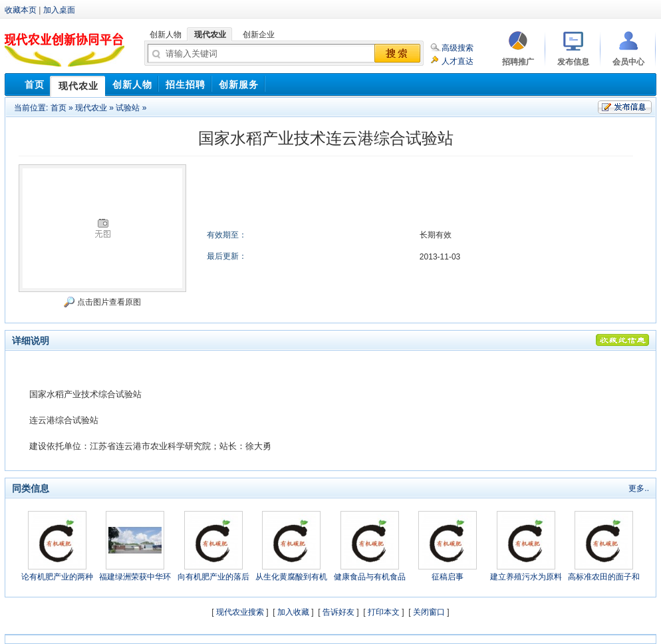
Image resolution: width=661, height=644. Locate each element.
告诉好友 (338, 612)
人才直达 (458, 61)
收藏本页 (21, 10)
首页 (59, 108)
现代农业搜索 (240, 612)
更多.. (639, 488)
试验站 (128, 108)
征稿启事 (448, 577)
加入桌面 (59, 10)
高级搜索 (458, 48)
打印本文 (384, 612)
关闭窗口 (429, 612)
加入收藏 (293, 612)
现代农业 (91, 108)
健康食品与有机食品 (370, 577)
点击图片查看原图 (102, 302)
